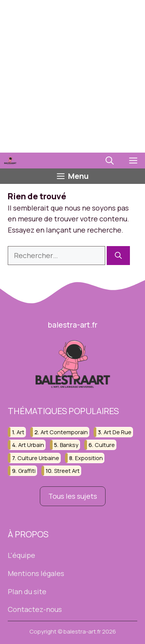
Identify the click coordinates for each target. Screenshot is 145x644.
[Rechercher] (118, 256)
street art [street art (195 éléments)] (67, 471)
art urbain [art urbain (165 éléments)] (31, 445)
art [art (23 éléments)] (20, 432)
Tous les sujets (73, 496)
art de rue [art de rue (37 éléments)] (118, 432)
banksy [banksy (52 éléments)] (69, 445)
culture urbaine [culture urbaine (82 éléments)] (38, 458)
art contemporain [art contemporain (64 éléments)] (64, 432)
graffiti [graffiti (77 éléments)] (27, 471)
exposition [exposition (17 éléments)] (89, 458)
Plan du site (27, 591)
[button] (110, 161)
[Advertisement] (72, 76)
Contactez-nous (35, 609)
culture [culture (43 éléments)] (105, 445)
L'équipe (21, 555)
